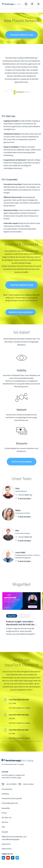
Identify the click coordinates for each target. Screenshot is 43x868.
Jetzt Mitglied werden (22, 462)
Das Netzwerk (7, 789)
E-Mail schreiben (23, 499)
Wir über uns (7, 817)
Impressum (6, 844)
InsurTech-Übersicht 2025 (21, 35)
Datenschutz (7, 849)
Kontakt (5, 832)
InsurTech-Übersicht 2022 (19, 715)
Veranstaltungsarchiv (10, 803)
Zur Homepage (12, 4)
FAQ (3, 827)
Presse (4, 813)
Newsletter (6, 808)
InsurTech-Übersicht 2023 (19, 700)
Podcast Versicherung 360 (12, 798)
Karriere (5, 822)
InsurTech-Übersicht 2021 (19, 730)
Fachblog (5, 794)
